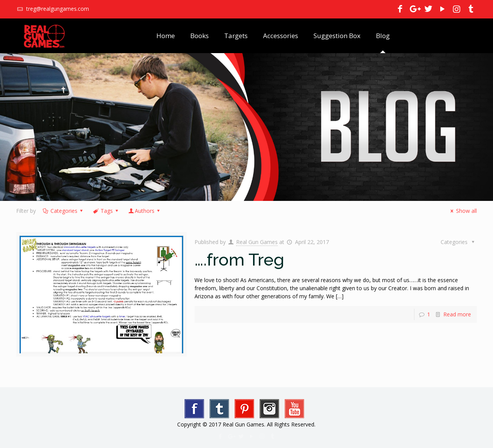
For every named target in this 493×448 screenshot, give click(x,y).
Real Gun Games (257, 242)
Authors (145, 211)
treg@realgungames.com (57, 9)
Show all (463, 211)
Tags (106, 211)
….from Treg (239, 260)
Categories (63, 211)
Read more (457, 314)
